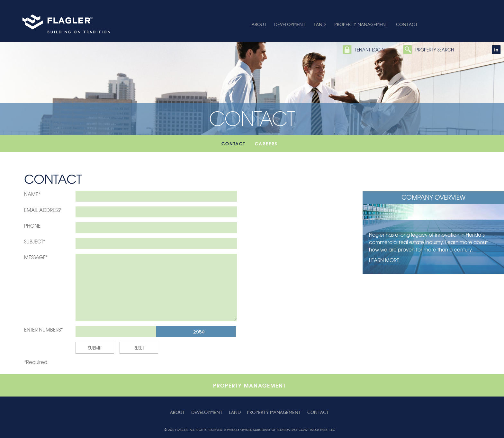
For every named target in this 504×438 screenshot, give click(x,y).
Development (290, 24)
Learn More (384, 260)
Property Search (435, 50)
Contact (407, 24)
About (259, 24)
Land (320, 24)
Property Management (361, 24)
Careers (266, 143)
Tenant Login (370, 50)
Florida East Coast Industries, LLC (306, 430)
